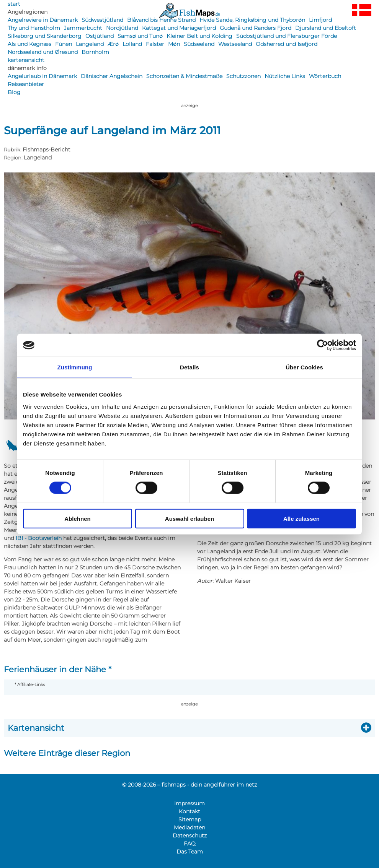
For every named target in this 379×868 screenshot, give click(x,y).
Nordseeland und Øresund (43, 52)
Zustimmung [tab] (75, 367)
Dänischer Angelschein (112, 76)
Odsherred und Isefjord (287, 44)
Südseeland (199, 44)
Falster (155, 44)
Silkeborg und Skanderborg (45, 36)
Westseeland (235, 44)
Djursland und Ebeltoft (326, 28)
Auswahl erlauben (189, 518)
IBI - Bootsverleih (39, 538)
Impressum (189, 803)
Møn (174, 44)
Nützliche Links (285, 76)
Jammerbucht (83, 28)
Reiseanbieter (26, 84)
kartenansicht (26, 60)
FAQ (190, 844)
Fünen (64, 44)
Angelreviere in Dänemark (43, 20)
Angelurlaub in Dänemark (42, 76)
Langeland (90, 44)
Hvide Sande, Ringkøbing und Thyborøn (252, 20)
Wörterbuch (325, 76)
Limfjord (320, 20)
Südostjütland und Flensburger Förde (287, 36)
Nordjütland (122, 28)
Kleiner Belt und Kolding (199, 36)
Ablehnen (77, 518)
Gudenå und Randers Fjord (256, 28)
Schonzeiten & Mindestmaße (184, 76)
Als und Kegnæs (29, 44)
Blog (14, 92)
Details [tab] (189, 367)
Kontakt (189, 811)
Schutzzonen (243, 76)
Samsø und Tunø (140, 36)
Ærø (113, 44)
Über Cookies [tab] (304, 367)
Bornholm (95, 52)
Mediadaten (189, 827)
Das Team (190, 852)
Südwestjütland (102, 20)
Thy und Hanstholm (34, 28)
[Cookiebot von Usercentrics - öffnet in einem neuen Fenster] (323, 345)
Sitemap (190, 819)
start (14, 4)
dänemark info (27, 68)
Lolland (132, 44)
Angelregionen (28, 12)
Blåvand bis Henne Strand (161, 20)
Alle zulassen (301, 518)
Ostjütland (100, 36)
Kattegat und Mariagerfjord (179, 28)
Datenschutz (190, 835)
